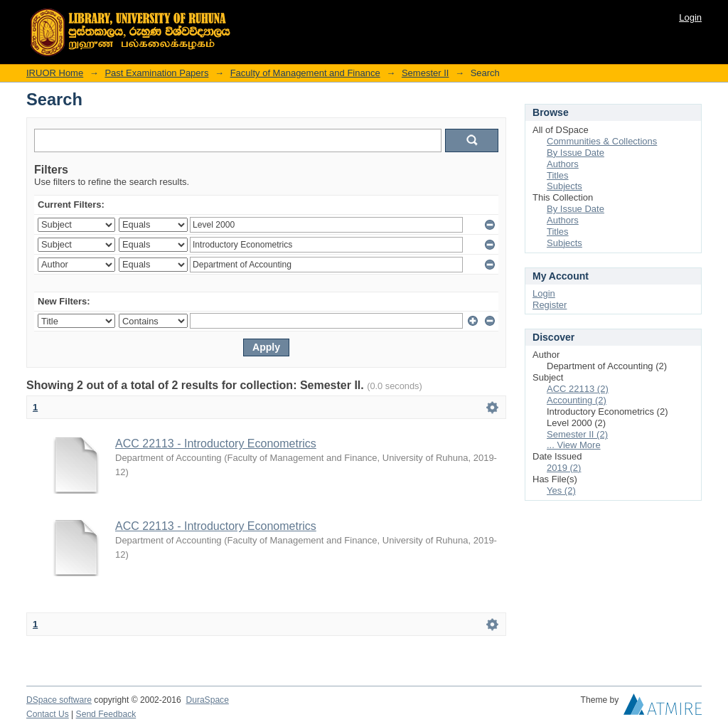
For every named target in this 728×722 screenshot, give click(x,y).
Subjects (564, 186)
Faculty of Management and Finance (305, 73)
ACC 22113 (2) (578, 389)
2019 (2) (564, 468)
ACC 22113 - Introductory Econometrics (216, 444)
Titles (558, 175)
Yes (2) (561, 490)
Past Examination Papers (156, 73)
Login (690, 17)
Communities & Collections (602, 141)
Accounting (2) (577, 400)
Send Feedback (106, 714)
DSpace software (59, 700)
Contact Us (48, 714)
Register (550, 305)
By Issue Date (576, 153)
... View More (574, 445)
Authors (563, 164)
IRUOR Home (55, 73)
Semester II (425, 73)
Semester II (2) (577, 434)
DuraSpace (207, 700)
